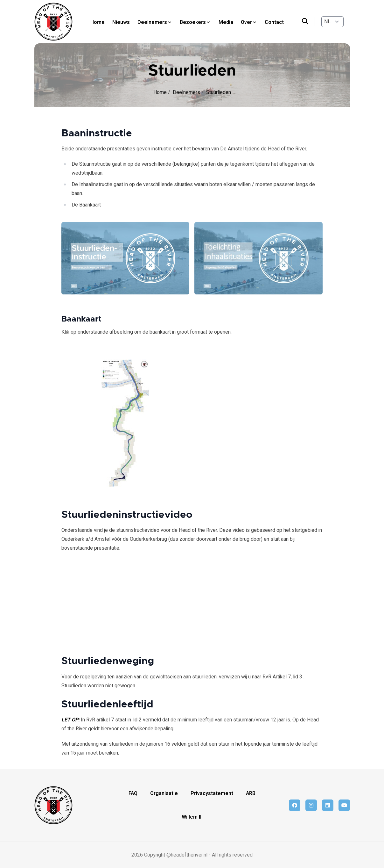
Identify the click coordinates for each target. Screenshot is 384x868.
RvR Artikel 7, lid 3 (282, 677)
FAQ (133, 793)
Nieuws (121, 22)
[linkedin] (328, 805)
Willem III (192, 817)
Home (98, 22)
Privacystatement (212, 793)
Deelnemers (155, 22)
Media (226, 22)
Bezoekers (195, 22)
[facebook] (295, 805)
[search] (308, 22)
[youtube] (344, 805)
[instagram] (311, 805)
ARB (251, 793)
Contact (274, 22)
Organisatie (164, 793)
